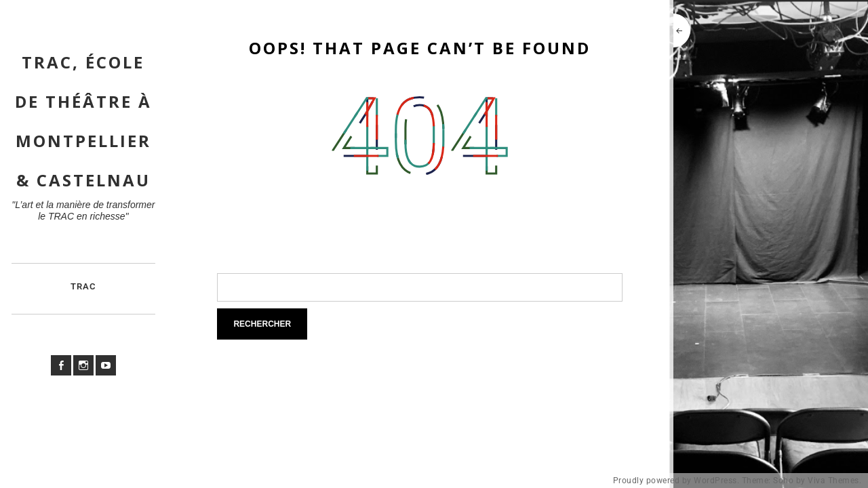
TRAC (83, 286)
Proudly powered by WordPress (675, 481)
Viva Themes (833, 481)
